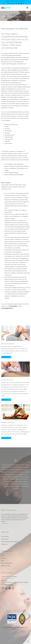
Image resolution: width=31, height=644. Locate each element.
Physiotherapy (8, 344)
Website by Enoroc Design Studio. (15, 638)
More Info (6, 357)
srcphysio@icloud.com (7, 308)
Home (8, 1)
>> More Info (4, 523)
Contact (22, 1)
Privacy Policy (15, 1)
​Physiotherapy (5, 536)
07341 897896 (11, 3)
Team (3, 561)
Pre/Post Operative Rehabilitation (10, 542)
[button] (27, 8)
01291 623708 (6, 577)
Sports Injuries (8, 423)
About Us (4, 558)
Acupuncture (7, 380)
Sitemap (16, 633)
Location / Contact (6, 566)
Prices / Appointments (7, 563)
